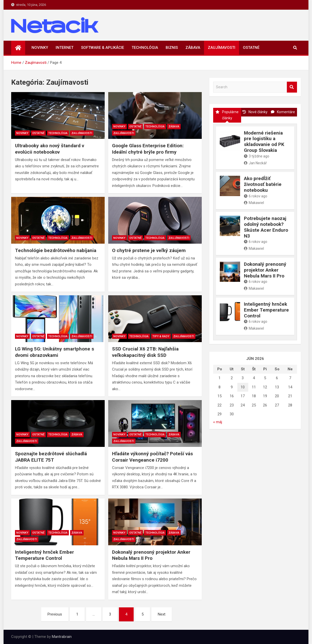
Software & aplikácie (103, 48)
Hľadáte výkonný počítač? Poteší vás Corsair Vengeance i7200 (152, 457)
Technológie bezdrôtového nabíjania (56, 250)
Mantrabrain (62, 637)
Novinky (40, 48)
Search (292, 87)
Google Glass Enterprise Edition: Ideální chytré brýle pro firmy (148, 149)
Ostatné (251, 48)
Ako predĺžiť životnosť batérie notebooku (263, 184)
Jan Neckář (255, 163)
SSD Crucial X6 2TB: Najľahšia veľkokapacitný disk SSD (145, 352)
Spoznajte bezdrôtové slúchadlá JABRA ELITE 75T (51, 457)
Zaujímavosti (222, 48)
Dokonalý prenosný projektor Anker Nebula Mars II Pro (151, 555)
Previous (55, 614)
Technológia (145, 48)
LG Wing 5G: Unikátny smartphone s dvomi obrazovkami (54, 352)
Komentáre (283, 112)
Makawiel (254, 203)
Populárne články (227, 115)
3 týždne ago (257, 156)
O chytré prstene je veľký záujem (149, 250)
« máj (218, 422)
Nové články (255, 112)
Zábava (193, 48)
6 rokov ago (256, 196)
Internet (65, 48)
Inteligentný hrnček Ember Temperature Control (44, 555)
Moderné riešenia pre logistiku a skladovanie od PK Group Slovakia (264, 142)
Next (162, 614)
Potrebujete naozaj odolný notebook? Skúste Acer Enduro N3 (266, 227)
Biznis (172, 48)
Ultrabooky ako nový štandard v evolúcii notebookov (50, 149)
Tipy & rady (161, 336)
